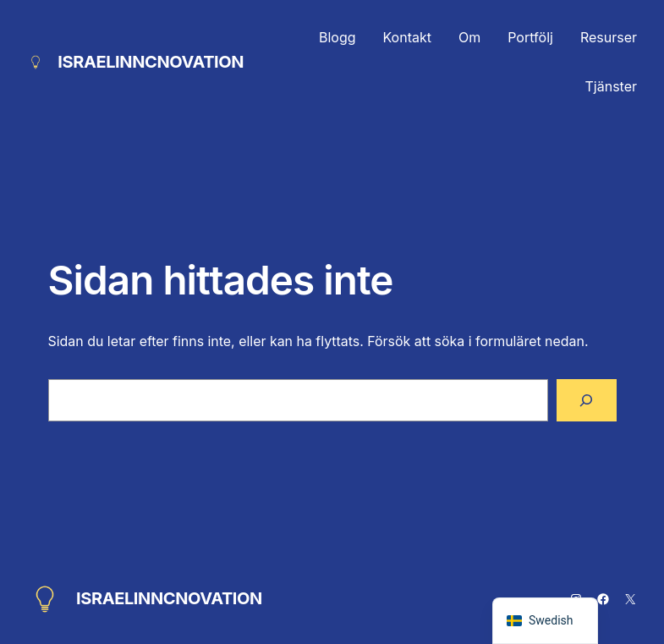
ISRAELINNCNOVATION (151, 62)
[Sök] (586, 400)
